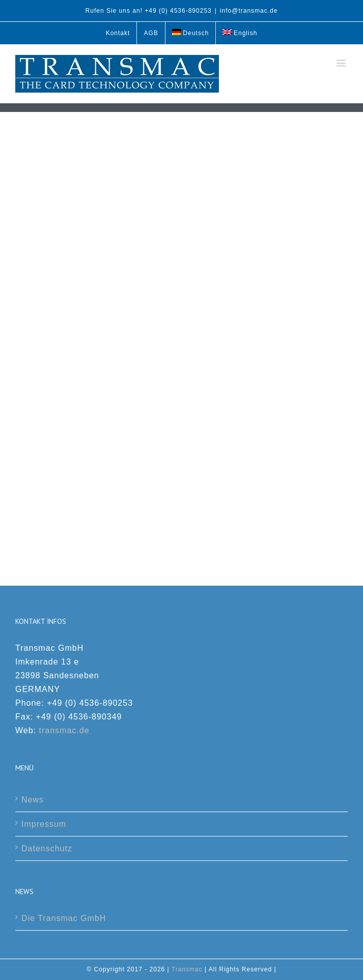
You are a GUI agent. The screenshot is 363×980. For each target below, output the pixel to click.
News (33, 800)
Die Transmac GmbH (64, 918)
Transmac (187, 969)
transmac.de (64, 730)
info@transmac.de (249, 11)
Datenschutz (47, 848)
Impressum (44, 824)
